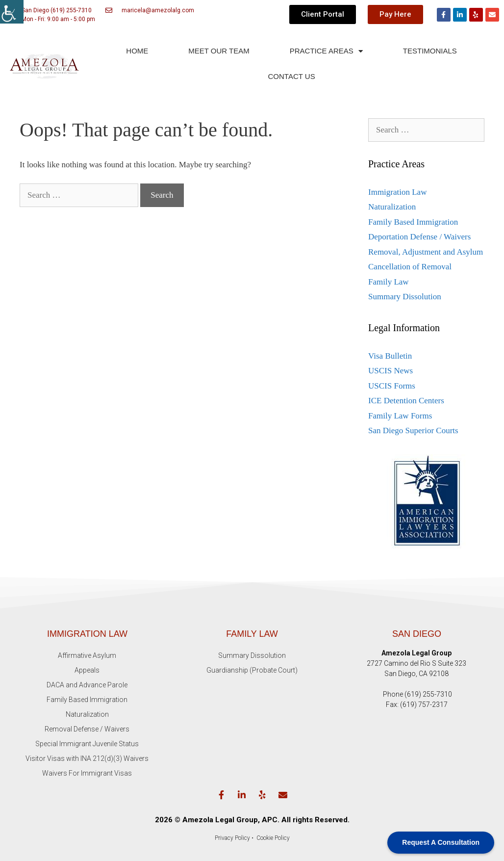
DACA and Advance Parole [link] (87, 685)
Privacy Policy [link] (232, 838)
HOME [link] (137, 51)
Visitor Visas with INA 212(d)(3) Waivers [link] (87, 758)
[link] (12, 12)
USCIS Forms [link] (392, 386)
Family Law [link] (389, 282)
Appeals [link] (87, 670)
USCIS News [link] (391, 371)
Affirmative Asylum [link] (87, 655)
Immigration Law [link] (397, 192)
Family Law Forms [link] (400, 416)
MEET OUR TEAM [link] (219, 51)
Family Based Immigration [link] (413, 222)
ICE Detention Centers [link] (406, 401)
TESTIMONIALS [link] (430, 51)
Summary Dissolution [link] (405, 297)
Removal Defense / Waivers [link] (87, 729)
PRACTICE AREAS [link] (326, 51)
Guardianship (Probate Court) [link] (252, 670)
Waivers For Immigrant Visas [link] (87, 773)
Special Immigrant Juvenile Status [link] (87, 744)
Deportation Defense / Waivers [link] (419, 237)
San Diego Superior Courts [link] (413, 430)
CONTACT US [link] (292, 76)
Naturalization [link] (392, 207)
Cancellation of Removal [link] (410, 267)
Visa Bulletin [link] (390, 356)
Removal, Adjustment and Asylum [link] (426, 252)
